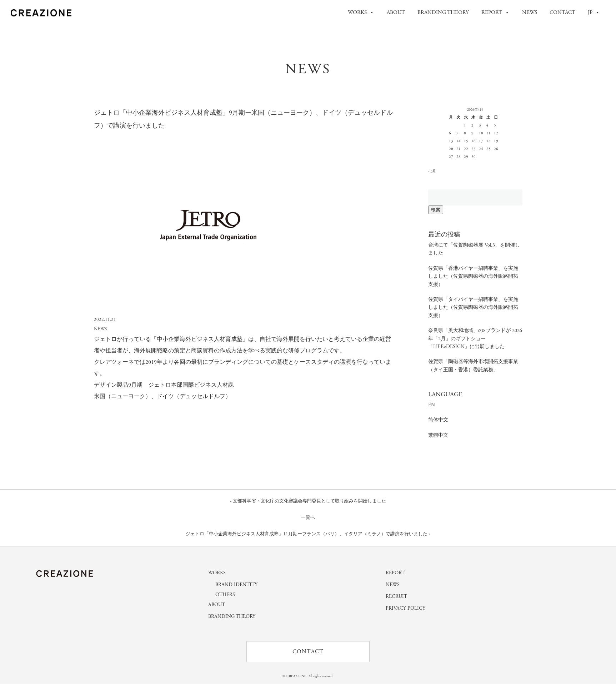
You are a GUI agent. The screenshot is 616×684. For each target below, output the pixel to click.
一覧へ (308, 518)
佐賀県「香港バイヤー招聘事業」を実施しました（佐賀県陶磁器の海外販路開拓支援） (473, 276)
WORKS (361, 13)
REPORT (495, 13)
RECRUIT (396, 596)
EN (432, 405)
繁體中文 (438, 435)
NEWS (530, 12)
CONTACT (562, 12)
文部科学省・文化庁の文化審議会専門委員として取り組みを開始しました (309, 501)
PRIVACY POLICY (405, 608)
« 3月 (432, 171)
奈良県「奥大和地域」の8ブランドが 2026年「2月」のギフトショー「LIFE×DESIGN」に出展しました (475, 339)
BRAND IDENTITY (236, 585)
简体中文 (438, 420)
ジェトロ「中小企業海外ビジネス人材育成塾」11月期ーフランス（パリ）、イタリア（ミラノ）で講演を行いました (307, 534)
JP (594, 13)
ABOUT (396, 12)
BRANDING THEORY (443, 12)
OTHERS (225, 595)
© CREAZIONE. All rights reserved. (308, 677)
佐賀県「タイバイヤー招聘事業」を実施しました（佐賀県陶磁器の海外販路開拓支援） (473, 308)
